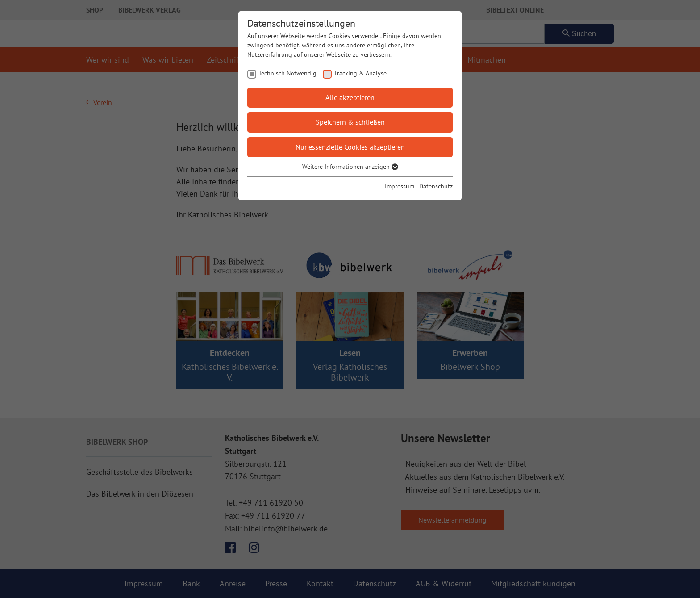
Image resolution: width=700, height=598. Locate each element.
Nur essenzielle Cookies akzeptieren (350, 147)
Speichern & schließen (350, 122)
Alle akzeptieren (350, 97)
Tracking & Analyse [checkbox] (360, 73)
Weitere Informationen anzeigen (350, 167)
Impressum (400, 186)
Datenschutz (436, 186)
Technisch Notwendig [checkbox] (287, 73)
